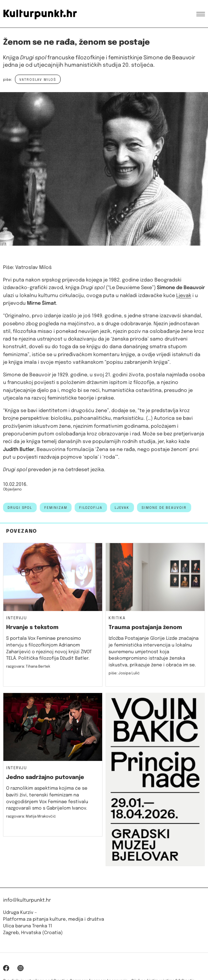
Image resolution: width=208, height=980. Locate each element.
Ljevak (184, 296)
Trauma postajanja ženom (145, 628)
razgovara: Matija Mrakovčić (31, 817)
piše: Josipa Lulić (124, 673)
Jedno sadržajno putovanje (45, 777)
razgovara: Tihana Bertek (28, 667)
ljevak (122, 508)
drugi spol (20, 508)
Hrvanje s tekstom (32, 628)
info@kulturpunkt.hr (27, 900)
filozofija (91, 508)
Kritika (117, 618)
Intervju (17, 618)
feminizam (56, 508)
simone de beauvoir (164, 508)
